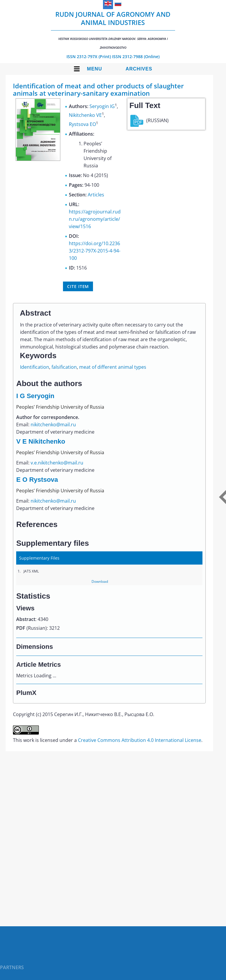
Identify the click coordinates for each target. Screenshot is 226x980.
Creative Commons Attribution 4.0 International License (140, 740)
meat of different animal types (113, 367)
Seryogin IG (102, 106)
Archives (139, 69)
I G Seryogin (35, 396)
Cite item (78, 286)
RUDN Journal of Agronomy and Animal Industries (113, 30)
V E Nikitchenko (41, 441)
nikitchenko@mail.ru (53, 425)
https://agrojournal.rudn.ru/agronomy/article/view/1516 (95, 219)
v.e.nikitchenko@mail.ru (57, 463)
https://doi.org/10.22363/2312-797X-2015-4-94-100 (95, 251)
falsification (64, 367)
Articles (96, 195)
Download (100, 581)
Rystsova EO (82, 124)
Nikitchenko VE (85, 115)
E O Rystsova (37, 480)
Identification (35, 367)
